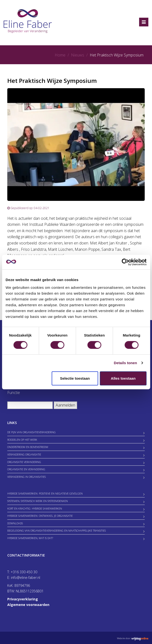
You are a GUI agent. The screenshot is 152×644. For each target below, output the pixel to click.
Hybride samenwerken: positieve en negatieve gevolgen (45, 493)
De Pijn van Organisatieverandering (31, 432)
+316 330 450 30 (24, 572)
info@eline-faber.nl (26, 577)
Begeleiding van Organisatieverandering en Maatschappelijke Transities (57, 530)
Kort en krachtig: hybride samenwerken (35, 508)
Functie (14, 393)
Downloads (15, 523)
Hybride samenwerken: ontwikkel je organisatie (40, 516)
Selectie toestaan (75, 378)
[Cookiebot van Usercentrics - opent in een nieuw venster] (125, 262)
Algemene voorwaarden (28, 605)
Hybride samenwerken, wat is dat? (30, 538)
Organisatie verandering (24, 462)
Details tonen (125, 363)
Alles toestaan (123, 378)
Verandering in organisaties (27, 477)
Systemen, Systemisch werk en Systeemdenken (38, 501)
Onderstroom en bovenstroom (28, 447)
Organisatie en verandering (26, 469)
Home (60, 55)
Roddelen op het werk (22, 440)
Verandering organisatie (24, 454)
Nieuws (78, 55)
